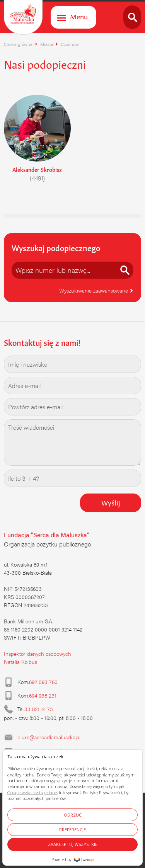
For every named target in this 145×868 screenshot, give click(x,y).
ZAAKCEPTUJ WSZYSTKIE (73, 844)
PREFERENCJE (72, 830)
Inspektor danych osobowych (38, 654)
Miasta (47, 44)
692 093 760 (43, 682)
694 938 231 (43, 695)
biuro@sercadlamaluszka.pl (49, 737)
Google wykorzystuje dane (32, 792)
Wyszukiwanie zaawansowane (96, 290)
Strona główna (18, 44)
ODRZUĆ (73, 815)
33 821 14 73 (39, 709)
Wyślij (111, 502)
